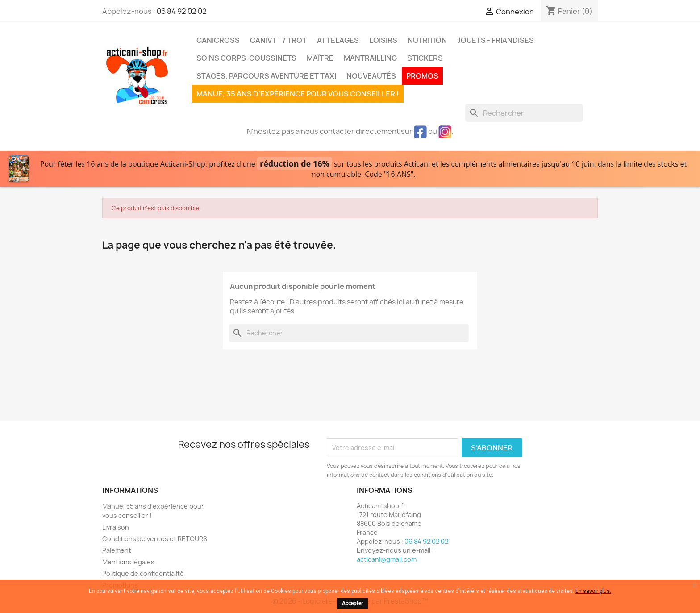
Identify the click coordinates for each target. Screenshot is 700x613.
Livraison (116, 527)
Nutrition (427, 40)
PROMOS (422, 76)
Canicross (218, 40)
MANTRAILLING (370, 58)
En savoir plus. (593, 591)
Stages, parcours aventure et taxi (266, 76)
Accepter (352, 603)
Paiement (117, 550)
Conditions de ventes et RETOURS (155, 539)
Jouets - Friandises (496, 40)
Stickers (425, 58)
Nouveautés (371, 76)
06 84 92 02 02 (182, 11)
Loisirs (383, 40)
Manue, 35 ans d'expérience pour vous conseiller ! (298, 94)
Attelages (338, 40)
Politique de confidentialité (143, 573)
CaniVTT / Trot (278, 40)
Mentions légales (128, 562)
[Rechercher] (524, 113)
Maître (320, 58)
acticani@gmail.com (387, 559)
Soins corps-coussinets (246, 58)
